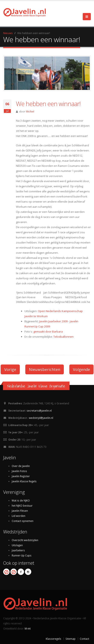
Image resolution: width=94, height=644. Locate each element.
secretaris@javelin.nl (39, 411)
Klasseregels (53, 639)
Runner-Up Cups (22, 555)
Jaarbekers (18, 550)
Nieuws (8, 33)
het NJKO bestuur (22, 506)
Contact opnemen (23, 521)
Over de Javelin (21, 466)
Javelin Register (21, 476)
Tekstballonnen (63, 337)
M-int (28, 628)
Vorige (10, 369)
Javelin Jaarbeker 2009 (53, 321)
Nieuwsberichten (45, 369)
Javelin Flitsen (20, 511)
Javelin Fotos (19, 471)
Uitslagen (17, 545)
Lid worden (19, 516)
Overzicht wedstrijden (25, 540)
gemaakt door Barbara (48, 331)
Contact (84, 639)
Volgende (81, 369)
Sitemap (70, 639)
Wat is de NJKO (21, 500)
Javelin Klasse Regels (24, 481)
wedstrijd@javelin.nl (41, 418)
